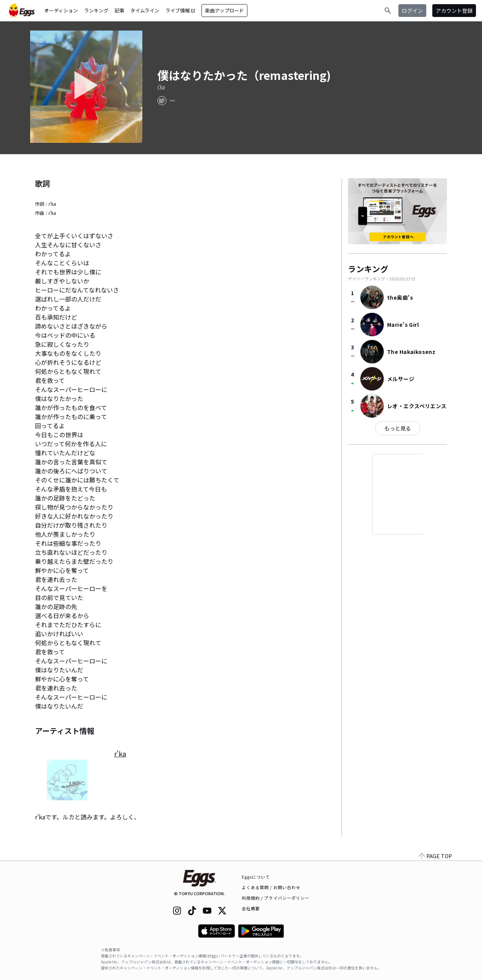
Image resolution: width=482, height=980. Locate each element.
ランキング (96, 10)
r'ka (161, 87)
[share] (162, 101)
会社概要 (251, 908)
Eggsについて (256, 877)
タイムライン (145, 10)
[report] (172, 101)
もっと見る (398, 428)
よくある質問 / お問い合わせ (271, 887)
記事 (119, 10)
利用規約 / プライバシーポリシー (276, 898)
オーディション (61, 10)
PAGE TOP (435, 856)
